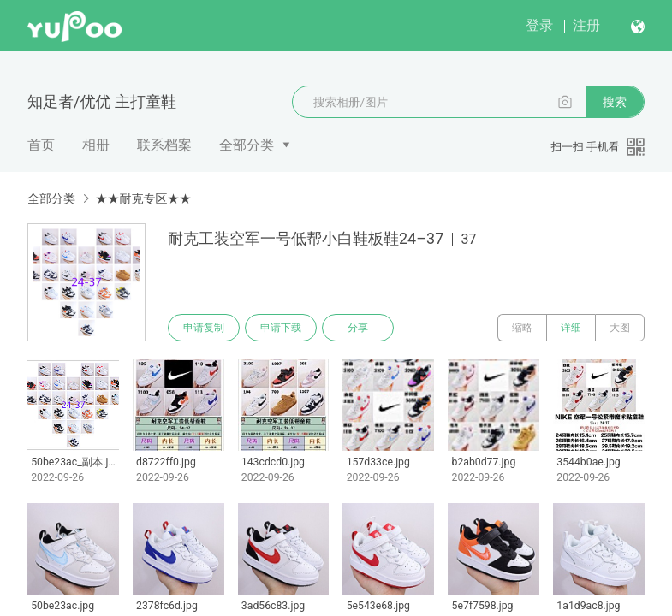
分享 (358, 328)
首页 (41, 145)
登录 (539, 25)
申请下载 (281, 328)
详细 (571, 328)
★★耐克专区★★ (143, 198)
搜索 (615, 102)
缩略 (522, 328)
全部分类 (247, 145)
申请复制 (204, 328)
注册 (586, 25)
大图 (620, 328)
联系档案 (164, 145)
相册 (96, 145)
